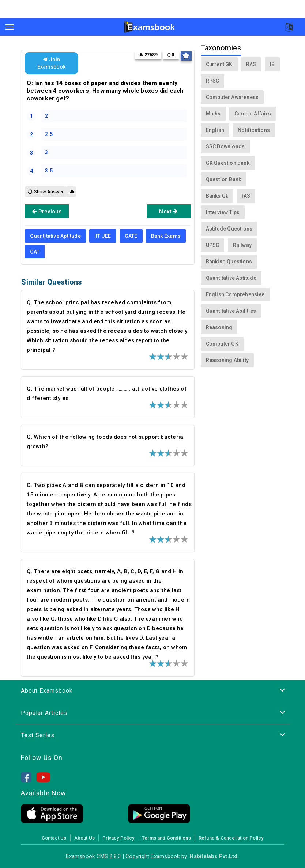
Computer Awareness (232, 97)
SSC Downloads (225, 146)
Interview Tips (223, 212)
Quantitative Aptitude (55, 236)
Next (168, 211)
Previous (47, 211)
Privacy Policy (118, 838)
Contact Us (54, 838)
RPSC (213, 81)
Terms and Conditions (166, 838)
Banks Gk (217, 196)
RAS (251, 64)
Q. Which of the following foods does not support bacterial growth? (106, 442)
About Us (85, 838)
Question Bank (224, 179)
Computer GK (222, 344)
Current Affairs (253, 114)
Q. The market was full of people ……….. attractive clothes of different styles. (107, 393)
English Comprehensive (235, 294)
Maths (213, 114)
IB (272, 64)
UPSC (213, 245)
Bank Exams (166, 236)
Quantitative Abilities (231, 311)
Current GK (219, 64)
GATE (131, 236)
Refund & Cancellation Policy (231, 838)
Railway (242, 245)
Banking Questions (229, 262)
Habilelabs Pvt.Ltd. (214, 856)
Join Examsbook (51, 63)
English (215, 130)
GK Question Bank (228, 163)
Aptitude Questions (229, 229)
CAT (35, 252)
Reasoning (219, 327)
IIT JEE (103, 236)
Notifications (254, 130)
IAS (246, 196)
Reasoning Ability (227, 360)
